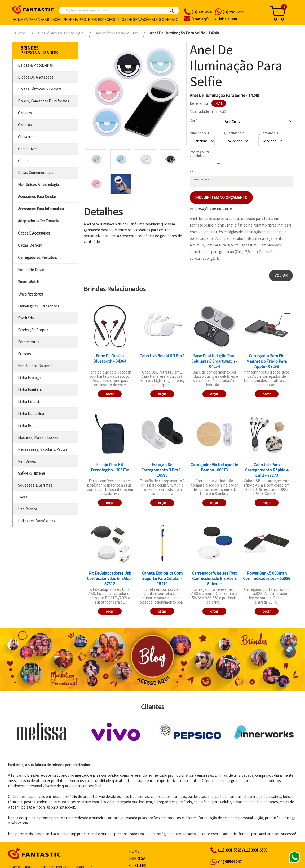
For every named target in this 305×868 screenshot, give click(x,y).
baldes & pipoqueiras (36, 65)
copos (23, 161)
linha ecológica (31, 378)
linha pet (26, 425)
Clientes (138, 865)
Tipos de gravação (133, 19)
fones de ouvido (32, 270)
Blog (156, 19)
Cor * (194, 120)
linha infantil (29, 402)
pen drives (27, 461)
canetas (25, 125)
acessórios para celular (37, 196)
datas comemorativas (36, 173)
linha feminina (30, 390)
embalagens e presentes (39, 306)
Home (18, 19)
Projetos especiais (97, 19)
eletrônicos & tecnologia (38, 185)
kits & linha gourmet (36, 366)
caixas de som (30, 245)
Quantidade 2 (234, 133)
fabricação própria (33, 330)
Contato (170, 19)
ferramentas (29, 342)
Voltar (281, 275)
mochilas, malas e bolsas (38, 437)
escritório (26, 318)
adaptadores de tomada (38, 221)
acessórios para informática (41, 209)
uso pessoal (28, 509)
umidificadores (30, 294)
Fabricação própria (59, 19)
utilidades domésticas (37, 521)
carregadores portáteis (37, 257)
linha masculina (31, 413)
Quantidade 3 (268, 133)
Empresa (32, 19)
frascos (25, 354)
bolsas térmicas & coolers (40, 89)
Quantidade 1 (199, 133)
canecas (25, 113)
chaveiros (26, 137)
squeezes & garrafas (35, 485)
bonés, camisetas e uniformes (44, 101)
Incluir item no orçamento (221, 198)
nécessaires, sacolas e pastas (43, 449)
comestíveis (28, 149)
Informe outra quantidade (200, 154)
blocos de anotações (36, 77)
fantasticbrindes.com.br (216, 19)
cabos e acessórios (34, 233)
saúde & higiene (32, 473)
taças (23, 497)
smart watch (29, 282)
